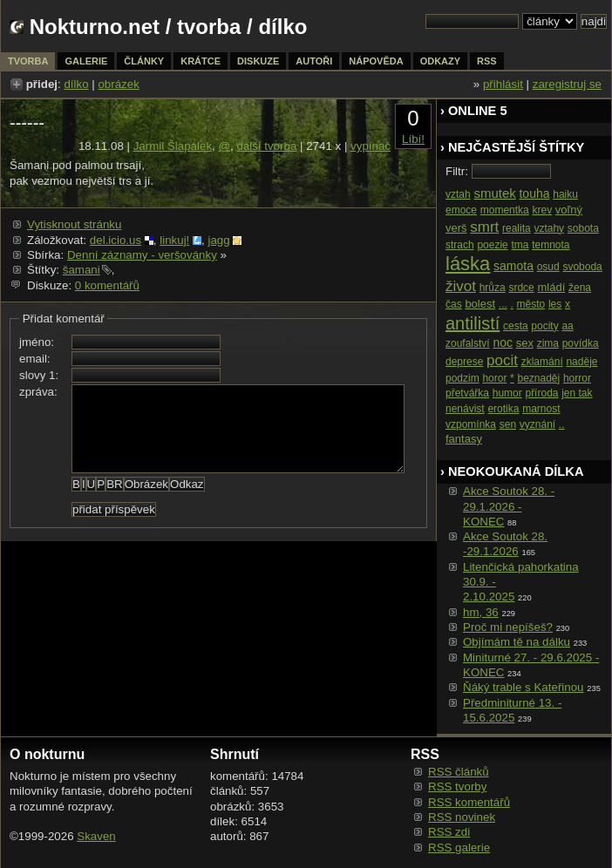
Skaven (96, 836)
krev (542, 210)
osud (548, 267)
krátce (201, 61)
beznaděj (538, 378)
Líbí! (413, 139)
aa (567, 326)
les (555, 304)
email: (35, 359)
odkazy (440, 61)
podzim (462, 378)
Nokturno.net (95, 27)
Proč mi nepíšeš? (508, 627)
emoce (461, 210)
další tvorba (266, 146)
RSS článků (459, 772)
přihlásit (503, 84)
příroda (541, 393)
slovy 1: (39, 375)
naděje (581, 362)
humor (507, 393)
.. (562, 424)
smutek (494, 193)
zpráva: (38, 392)
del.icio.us (116, 240)
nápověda (376, 61)
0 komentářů (107, 285)
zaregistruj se (567, 84)
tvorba (209, 27)
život (461, 286)
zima (548, 343)
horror (577, 378)
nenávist (465, 409)
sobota (583, 228)
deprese (464, 362)
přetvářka (467, 393)
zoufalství (468, 343)
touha (534, 193)
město (531, 304)
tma (520, 245)
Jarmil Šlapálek (173, 146)
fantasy (464, 439)
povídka (581, 343)
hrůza (493, 288)
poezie (492, 245)
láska (468, 264)
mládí (551, 287)
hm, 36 (481, 612)
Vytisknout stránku (74, 224)
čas (454, 304)
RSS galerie (459, 848)
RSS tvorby (457, 787)
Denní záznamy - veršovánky (142, 255)
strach (460, 245)
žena (580, 288)
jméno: (37, 342)
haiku (565, 194)
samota (513, 266)
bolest (480, 304)
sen (508, 424)
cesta (516, 326)
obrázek (118, 84)
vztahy (549, 228)
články (144, 61)
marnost (541, 409)
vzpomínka (471, 424)
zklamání (542, 362)
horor (494, 378)
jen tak (577, 393)
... (503, 304)
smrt (484, 227)
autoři (314, 61)
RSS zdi (449, 832)
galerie (86, 61)
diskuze (258, 61)
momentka (505, 210)
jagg (218, 240)
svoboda (582, 267)
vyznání (537, 424)
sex (525, 343)
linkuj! (174, 240)
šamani (82, 270)
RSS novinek (462, 817)
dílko (76, 84)
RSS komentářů (469, 802)
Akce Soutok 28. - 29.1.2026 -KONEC (509, 506)
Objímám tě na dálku (517, 642)
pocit (502, 360)
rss (487, 61)
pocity (544, 326)
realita (517, 228)
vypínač (371, 146)
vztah (458, 194)
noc (503, 342)
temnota (551, 245)
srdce (521, 288)
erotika (503, 409)
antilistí (473, 323)
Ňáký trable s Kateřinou (524, 687)
